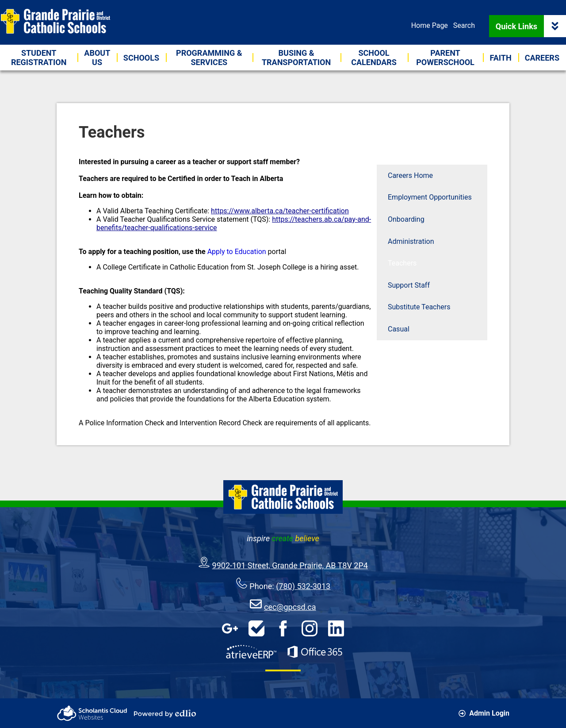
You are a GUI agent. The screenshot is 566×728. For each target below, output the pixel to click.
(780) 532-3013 (303, 586)
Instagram (310, 628)
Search (464, 25)
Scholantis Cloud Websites (92, 713)
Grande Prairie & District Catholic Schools (55, 21)
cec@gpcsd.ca (290, 607)
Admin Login (484, 713)
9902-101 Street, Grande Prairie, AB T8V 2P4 (290, 565)
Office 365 (315, 652)
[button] (97, 58)
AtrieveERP (251, 652)
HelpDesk (256, 628)
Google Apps (230, 628)
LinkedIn (336, 628)
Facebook (283, 628)
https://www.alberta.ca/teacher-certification (280, 211)
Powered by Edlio (165, 713)
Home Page (430, 25)
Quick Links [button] (531, 26)
